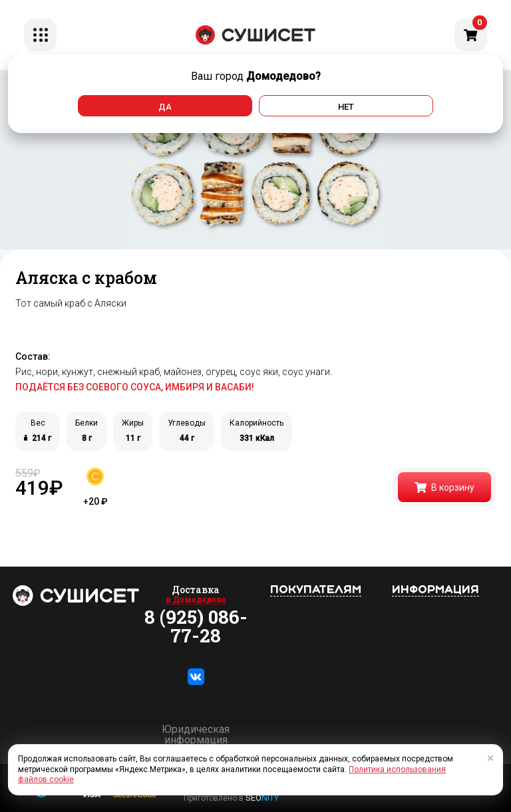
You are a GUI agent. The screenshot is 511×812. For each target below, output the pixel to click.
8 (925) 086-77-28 (196, 626)
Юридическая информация (196, 735)
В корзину (444, 487)
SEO (262, 798)
